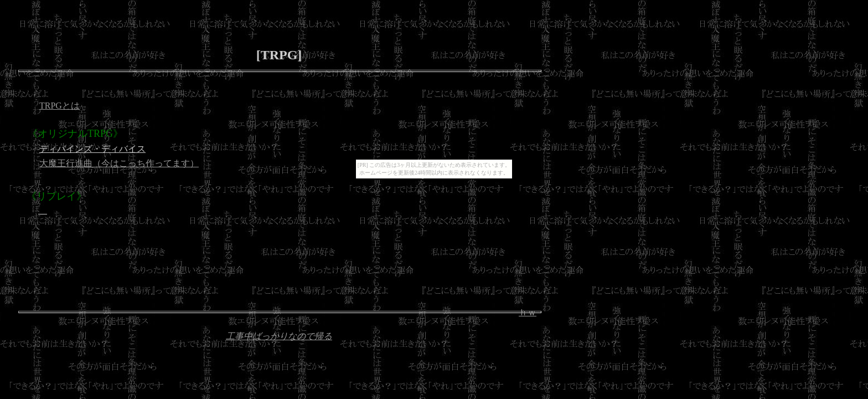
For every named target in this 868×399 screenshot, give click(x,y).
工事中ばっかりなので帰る (279, 336)
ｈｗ (528, 312)
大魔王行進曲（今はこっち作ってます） (119, 163)
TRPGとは (60, 106)
